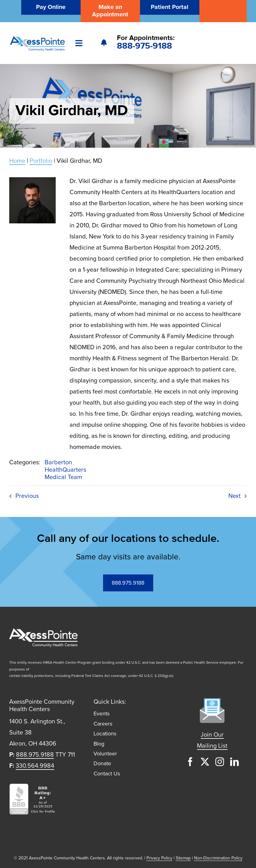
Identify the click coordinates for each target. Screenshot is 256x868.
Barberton (58, 462)
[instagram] (220, 762)
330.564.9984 (35, 766)
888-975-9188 (144, 46)
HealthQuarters (65, 470)
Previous (27, 496)
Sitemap (183, 858)
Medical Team (63, 477)
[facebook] (190, 762)
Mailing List (212, 746)
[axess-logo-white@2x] (43, 631)
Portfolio (41, 161)
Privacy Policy (159, 858)
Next (234, 496)
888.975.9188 (35, 755)
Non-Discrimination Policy (218, 858)
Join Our (212, 735)
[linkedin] (234, 762)
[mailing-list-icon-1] (212, 701)
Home (17, 161)
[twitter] (205, 762)
